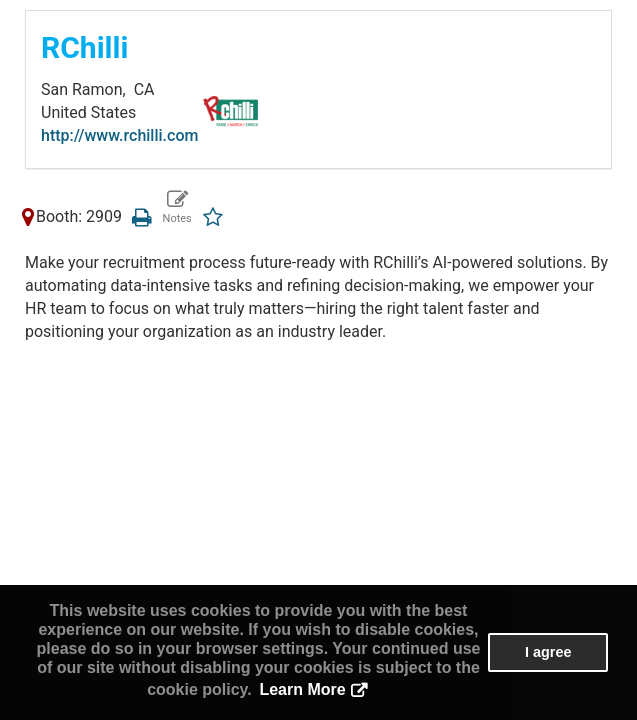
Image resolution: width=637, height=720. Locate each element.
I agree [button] (548, 652)
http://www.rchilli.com (119, 135)
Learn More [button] (302, 689)
